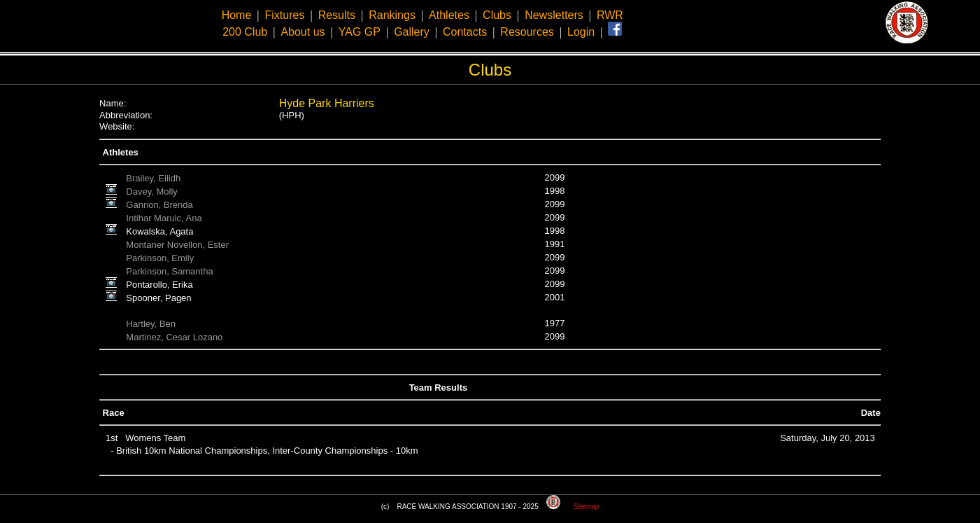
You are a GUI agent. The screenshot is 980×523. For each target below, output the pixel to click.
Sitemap (587, 507)
